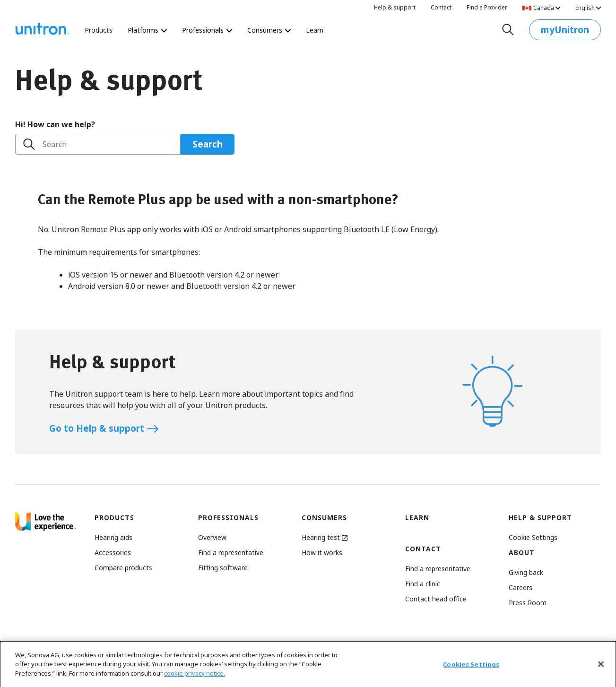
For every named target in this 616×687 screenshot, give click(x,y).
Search (55, 144)
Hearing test (325, 537)
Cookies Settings (471, 673)
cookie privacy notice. (195, 682)
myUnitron (565, 32)
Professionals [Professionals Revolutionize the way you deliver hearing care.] (207, 30)
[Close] (601, 673)
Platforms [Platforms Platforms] (147, 30)
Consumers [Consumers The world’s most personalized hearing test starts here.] (269, 30)
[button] (533, 537)
